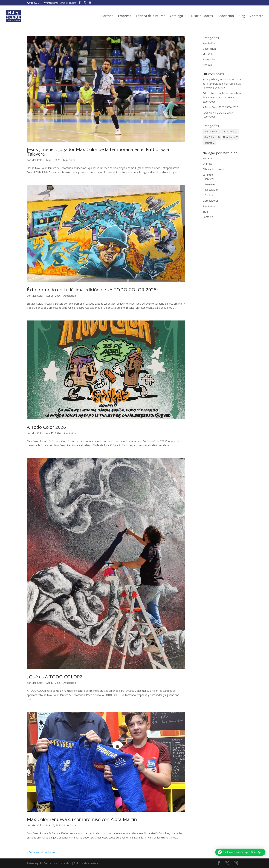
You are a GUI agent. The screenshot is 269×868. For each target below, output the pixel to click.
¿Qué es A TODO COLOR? (54, 677)
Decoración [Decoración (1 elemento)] (230, 132)
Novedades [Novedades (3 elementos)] (231, 137)
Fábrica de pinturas (151, 16)
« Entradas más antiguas (41, 852)
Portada (107, 16)
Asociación (226, 16)
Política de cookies (86, 863)
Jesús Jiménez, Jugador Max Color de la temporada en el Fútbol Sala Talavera (98, 152)
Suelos (209, 195)
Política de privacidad (58, 863)
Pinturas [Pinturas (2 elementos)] (209, 143)
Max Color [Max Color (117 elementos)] (212, 137)
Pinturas (207, 65)
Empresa (125, 16)
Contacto (257, 16)
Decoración (209, 49)
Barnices (210, 184)
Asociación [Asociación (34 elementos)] (212, 132)
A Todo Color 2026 (46, 427)
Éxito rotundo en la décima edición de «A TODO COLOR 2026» (93, 290)
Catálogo (176, 16)
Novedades (209, 59)
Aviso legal (34, 863)
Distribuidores (202, 16)
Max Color (37, 160)
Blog (242, 16)
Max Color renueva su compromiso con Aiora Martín (82, 819)
